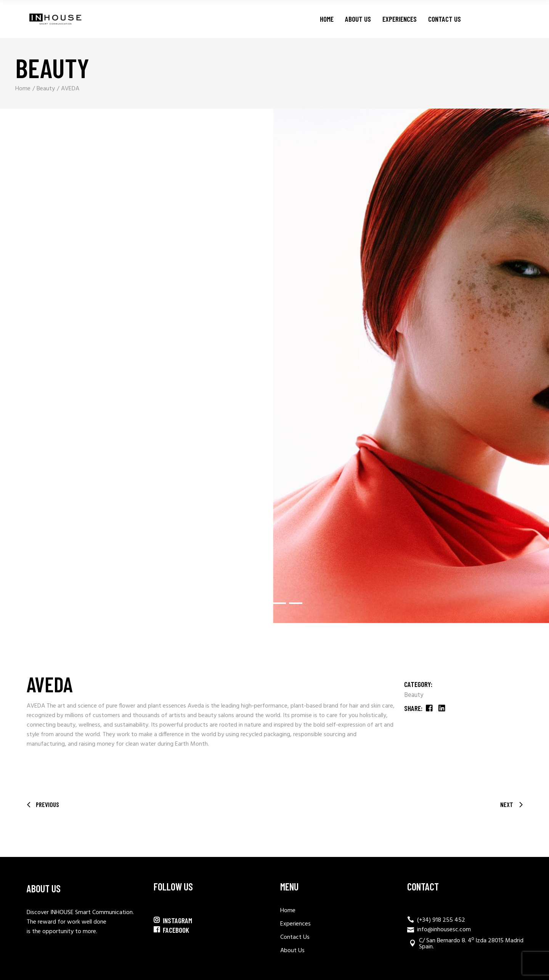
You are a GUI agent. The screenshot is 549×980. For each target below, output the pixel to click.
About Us (292, 951)
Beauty (414, 695)
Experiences (295, 924)
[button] (258, 603)
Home (288, 911)
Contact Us (295, 937)
